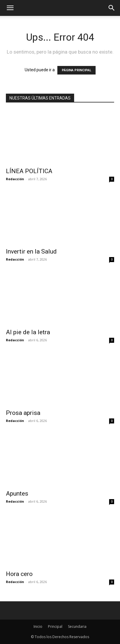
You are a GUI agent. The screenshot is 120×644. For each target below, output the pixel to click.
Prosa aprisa (23, 413)
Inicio (38, 626)
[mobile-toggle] (10, 8)
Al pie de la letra (28, 332)
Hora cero (19, 574)
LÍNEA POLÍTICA (29, 171)
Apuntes (17, 494)
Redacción (15, 179)
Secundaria (77, 626)
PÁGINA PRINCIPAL (76, 70)
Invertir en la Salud (32, 251)
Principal (55, 626)
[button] (112, 8)
